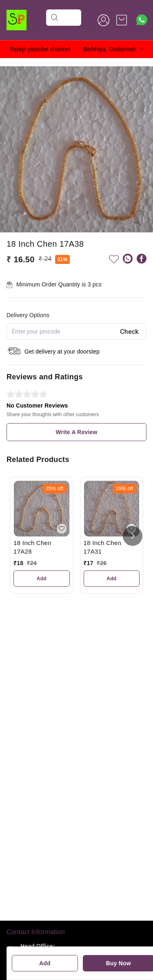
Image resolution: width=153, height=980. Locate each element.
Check (129, 332)
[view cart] (122, 20)
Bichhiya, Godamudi (110, 49)
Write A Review (76, 432)
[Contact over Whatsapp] (142, 20)
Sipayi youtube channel (40, 49)
